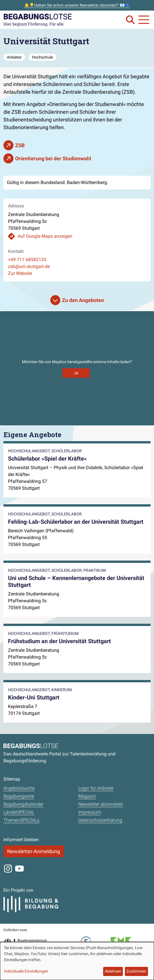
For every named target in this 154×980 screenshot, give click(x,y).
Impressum (90, 812)
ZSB (20, 145)
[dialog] (77, 961)
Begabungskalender (23, 804)
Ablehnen (113, 971)
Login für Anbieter (96, 788)
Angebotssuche (19, 788)
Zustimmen (136, 971)
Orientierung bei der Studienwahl (53, 158)
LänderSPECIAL (19, 812)
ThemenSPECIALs (21, 820)
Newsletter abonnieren (101, 804)
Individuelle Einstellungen (26, 971)
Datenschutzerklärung (100, 820)
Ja (76, 373)
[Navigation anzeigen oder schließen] (144, 20)
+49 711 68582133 (27, 260)
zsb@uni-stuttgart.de (29, 266)
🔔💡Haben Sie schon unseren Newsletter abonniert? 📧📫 (77, 5)
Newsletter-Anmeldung (34, 851)
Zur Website (20, 273)
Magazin (87, 796)
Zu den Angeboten (83, 300)
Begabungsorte (19, 796)
